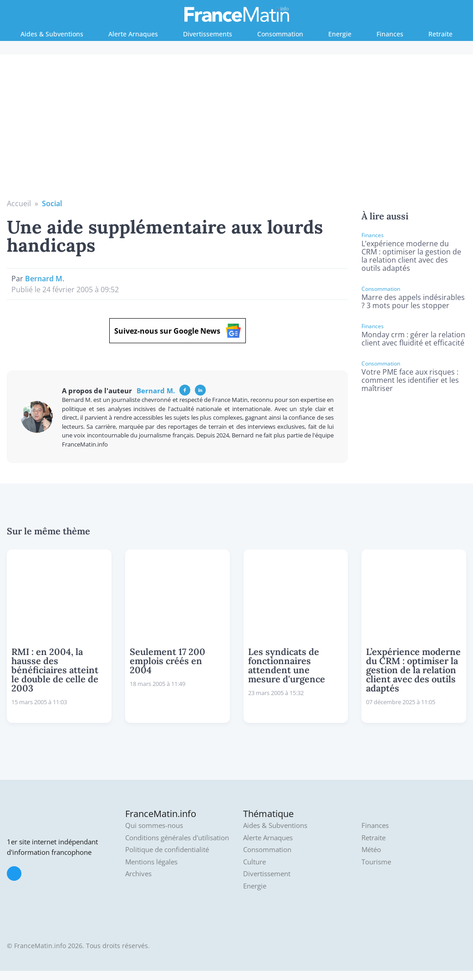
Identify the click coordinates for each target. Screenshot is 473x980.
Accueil (19, 203)
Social (52, 203)
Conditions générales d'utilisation (177, 838)
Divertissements (208, 34)
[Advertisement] (237, 130)
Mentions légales (151, 862)
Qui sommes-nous (154, 825)
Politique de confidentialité (167, 850)
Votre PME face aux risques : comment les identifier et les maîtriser (410, 380)
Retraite (440, 34)
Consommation (280, 34)
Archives (138, 874)
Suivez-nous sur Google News (178, 331)
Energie (340, 34)
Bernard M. (45, 279)
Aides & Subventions (52, 34)
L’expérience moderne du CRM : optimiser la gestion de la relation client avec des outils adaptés (411, 256)
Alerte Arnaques (133, 34)
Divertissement (267, 874)
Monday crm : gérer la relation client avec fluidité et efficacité (413, 339)
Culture (254, 862)
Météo (371, 850)
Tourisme (376, 862)
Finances (390, 34)
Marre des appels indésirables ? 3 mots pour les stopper (413, 301)
